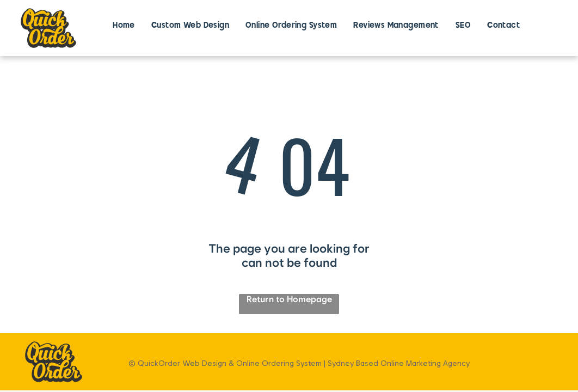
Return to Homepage (289, 299)
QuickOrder (159, 363)
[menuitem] (124, 26)
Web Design (204, 363)
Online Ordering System (279, 363)
